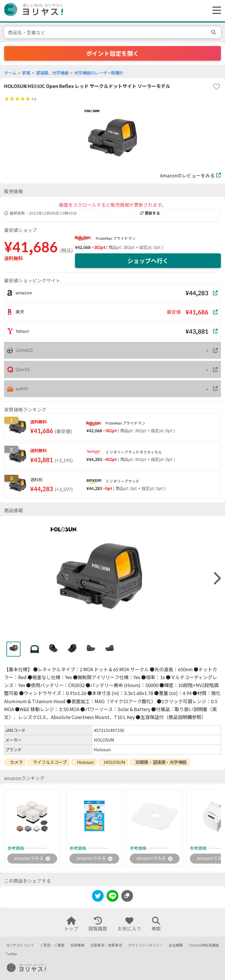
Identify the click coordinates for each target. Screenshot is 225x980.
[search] (214, 32)
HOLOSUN (115, 762)
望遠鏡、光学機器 (52, 73)
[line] (112, 898)
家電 (26, 73)
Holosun (85, 762)
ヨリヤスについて (20, 945)
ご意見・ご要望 (52, 945)
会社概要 (176, 945)
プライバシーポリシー (145, 945)
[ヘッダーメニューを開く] (215, 11)
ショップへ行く (148, 261)
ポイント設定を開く (112, 53)
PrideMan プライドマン (116, 238)
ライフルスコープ (50, 762)
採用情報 (77, 945)
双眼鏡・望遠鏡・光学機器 (161, 762)
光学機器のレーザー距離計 (99, 73)
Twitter (11, 954)
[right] (217, 578)
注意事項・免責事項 (106, 945)
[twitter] (98, 898)
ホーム (10, 73)
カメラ (16, 762)
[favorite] (217, 87)
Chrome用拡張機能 (204, 945)
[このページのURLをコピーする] (127, 897)
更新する (150, 213)
